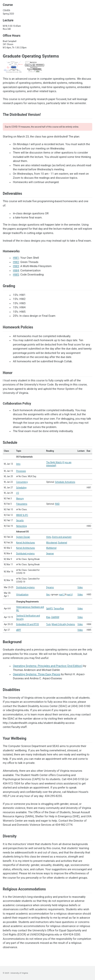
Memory (20, 499)
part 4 (70, 595)
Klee (48, 617)
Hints (49, 537)
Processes (21, 471)
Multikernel (51, 548)
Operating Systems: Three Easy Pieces (37, 674)
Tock (48, 624)
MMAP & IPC (22, 515)
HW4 (16, 271)
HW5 (16, 275)
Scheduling (21, 488)
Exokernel (63, 543)
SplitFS (49, 609)
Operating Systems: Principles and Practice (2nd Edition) (48, 666)
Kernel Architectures (26, 543)
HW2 (16, 262)
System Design (23, 537)
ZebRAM (55, 617)
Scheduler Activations (65, 482)
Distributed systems (25, 554)
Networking (22, 526)
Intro (18, 464)
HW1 (16, 258)
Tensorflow (59, 609)
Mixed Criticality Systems (63, 624)
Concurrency (22, 482)
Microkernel (52, 543)
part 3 (62, 595)
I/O (18, 493)
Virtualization (22, 595)
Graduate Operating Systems (31, 56)
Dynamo (50, 587)
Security (20, 520)
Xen (48, 595)
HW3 (16, 266)
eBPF (19, 630)
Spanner (50, 554)
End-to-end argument (62, 537)
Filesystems (22, 504)
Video (80, 587)
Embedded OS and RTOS (28, 624)
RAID (57, 504)
